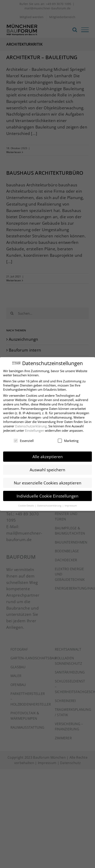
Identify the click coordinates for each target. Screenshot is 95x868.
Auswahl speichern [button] (47, 468)
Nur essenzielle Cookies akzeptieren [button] (48, 481)
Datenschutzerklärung (31, 425)
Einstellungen (35, 429)
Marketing (68, 439)
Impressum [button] (71, 504)
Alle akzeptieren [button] (48, 455)
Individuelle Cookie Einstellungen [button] (47, 494)
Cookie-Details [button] (26, 504)
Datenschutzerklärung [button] (50, 504)
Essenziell (24, 439)
